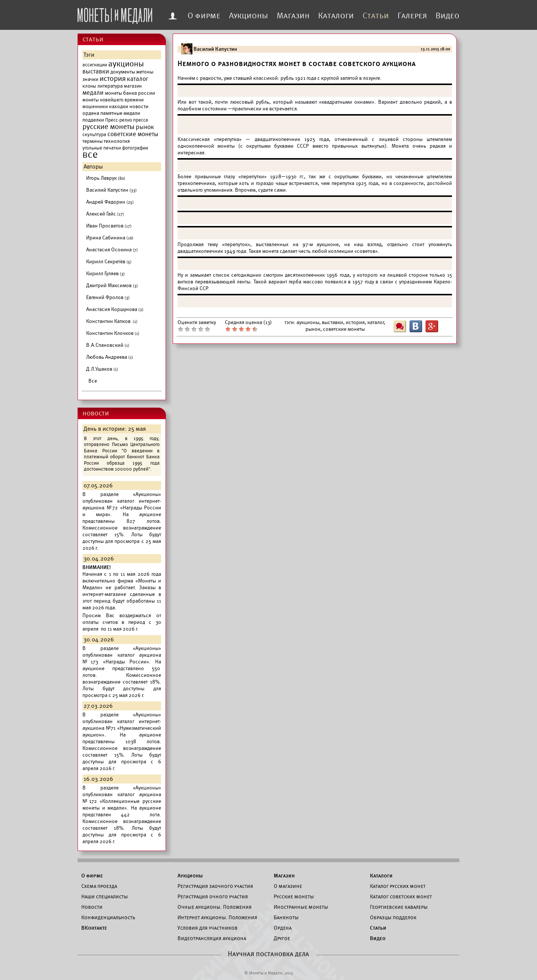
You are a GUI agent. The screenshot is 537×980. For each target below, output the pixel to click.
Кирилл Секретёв (109, 262)
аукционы (126, 64)
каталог (138, 79)
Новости (92, 907)
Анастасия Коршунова (115, 309)
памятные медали (120, 113)
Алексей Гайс (105, 214)
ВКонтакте (94, 928)
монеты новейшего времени (113, 100)
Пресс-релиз (119, 120)
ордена (91, 113)
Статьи (376, 16)
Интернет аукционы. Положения (217, 917)
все (90, 155)
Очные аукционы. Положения (215, 907)
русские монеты (109, 127)
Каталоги (336, 16)
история (113, 79)
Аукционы (249, 16)
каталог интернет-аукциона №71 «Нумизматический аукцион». (122, 728)
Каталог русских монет (398, 886)
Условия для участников (208, 928)
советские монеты (133, 134)
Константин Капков (112, 321)
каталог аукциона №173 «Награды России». (122, 658)
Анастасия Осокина (112, 250)
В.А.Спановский (108, 345)
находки (119, 106)
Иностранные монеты (301, 907)
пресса (141, 120)
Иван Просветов (109, 226)
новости (139, 106)
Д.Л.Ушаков (102, 369)
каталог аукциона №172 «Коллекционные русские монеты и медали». (122, 801)
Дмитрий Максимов (112, 285)
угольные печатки (102, 148)
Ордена (283, 928)
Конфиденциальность (108, 917)
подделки (93, 120)
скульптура (94, 135)
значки (90, 79)
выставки (96, 72)
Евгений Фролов (108, 297)
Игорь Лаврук (106, 178)
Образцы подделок (393, 917)
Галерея (412, 16)
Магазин (293, 16)
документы (123, 72)
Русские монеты (294, 896)
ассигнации (95, 65)
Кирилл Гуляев (106, 274)
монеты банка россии (130, 93)
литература (110, 86)
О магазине (288, 886)
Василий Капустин (112, 190)
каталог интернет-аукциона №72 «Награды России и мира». (122, 508)
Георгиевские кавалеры (399, 907)
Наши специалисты (105, 896)
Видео (447, 16)
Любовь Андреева (110, 357)
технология (117, 141)
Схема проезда (99, 886)
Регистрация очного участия (213, 896)
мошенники (95, 107)
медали (93, 93)
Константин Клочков (113, 333)
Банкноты (286, 917)
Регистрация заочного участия (215, 886)
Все (93, 381)
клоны (89, 86)
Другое (282, 938)
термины (92, 141)
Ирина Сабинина (110, 238)
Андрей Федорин (110, 202)
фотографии (135, 148)
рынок (145, 127)
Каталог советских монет (401, 896)
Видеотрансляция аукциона (212, 938)
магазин (133, 86)
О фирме (204, 16)
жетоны (145, 72)
